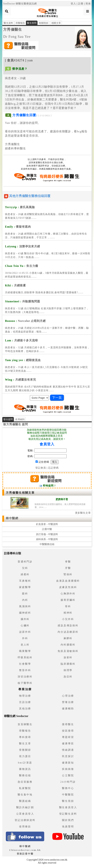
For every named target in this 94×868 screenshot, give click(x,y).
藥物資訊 (25, 769)
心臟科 (25, 626)
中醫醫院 (68, 795)
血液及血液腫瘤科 (68, 581)
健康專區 (68, 744)
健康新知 (68, 763)
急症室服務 (25, 782)
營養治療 (68, 702)
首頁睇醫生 (25, 724)
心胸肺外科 (68, 594)
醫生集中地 (25, 795)
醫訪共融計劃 (25, 807)
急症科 (68, 677)
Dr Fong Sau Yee (17, 37)
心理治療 (68, 696)
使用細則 (20, 419)
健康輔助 (68, 709)
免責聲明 (68, 827)
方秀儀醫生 (13, 29)
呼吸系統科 (25, 657)
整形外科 (25, 670)
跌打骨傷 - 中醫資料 (47, 534)
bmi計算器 (25, 763)
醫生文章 (25, 744)
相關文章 (56, 23)
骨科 (68, 606)
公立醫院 (68, 775)
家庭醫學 (25, 587)
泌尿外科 (25, 632)
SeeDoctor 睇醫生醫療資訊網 (20, 4)
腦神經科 (25, 613)
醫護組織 (25, 801)
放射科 (68, 657)
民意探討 (68, 756)
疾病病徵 (68, 769)
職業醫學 (25, 651)
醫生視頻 (68, 801)
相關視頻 (44, 23)
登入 (73, 4)
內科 (25, 600)
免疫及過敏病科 (68, 651)
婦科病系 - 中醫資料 (47, 539)
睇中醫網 (12, 518)
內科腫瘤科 (68, 645)
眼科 (25, 594)
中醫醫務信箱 (47, 544)
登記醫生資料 (68, 814)
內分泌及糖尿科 (68, 632)
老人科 (25, 645)
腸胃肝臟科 (68, 600)
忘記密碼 (53, 468)
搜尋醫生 (68, 724)
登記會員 (41, 468)
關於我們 (68, 820)
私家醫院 (25, 788)
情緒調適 (68, 750)
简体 (88, 4)
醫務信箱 (25, 775)
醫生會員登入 (68, 807)
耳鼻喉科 (25, 581)
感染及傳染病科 (68, 626)
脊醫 (68, 562)
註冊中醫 (47, 529)
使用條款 (25, 827)
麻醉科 (68, 638)
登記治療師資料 (25, 820)
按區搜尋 (68, 731)
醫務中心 (68, 788)
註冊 (81, 4)
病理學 (68, 670)
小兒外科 (68, 619)
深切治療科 (25, 677)
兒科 (25, 568)
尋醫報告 (20, 23)
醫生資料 (8, 23)
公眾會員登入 (25, 814)
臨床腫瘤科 (68, 664)
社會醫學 (25, 664)
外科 (25, 638)
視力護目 (25, 756)
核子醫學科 (25, 683)
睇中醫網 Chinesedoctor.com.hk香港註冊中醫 (25, 850)
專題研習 (68, 737)
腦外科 (25, 619)
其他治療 (25, 709)
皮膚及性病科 (68, 587)
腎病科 (68, 574)
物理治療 (25, 696)
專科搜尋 (25, 737)
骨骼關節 (25, 750)
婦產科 (25, 574)
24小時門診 (68, 782)
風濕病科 (25, 606)
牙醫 (68, 568)
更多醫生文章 (83, 513)
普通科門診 (25, 562)
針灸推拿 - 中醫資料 (47, 524)
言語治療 (25, 702)
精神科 (68, 613)
